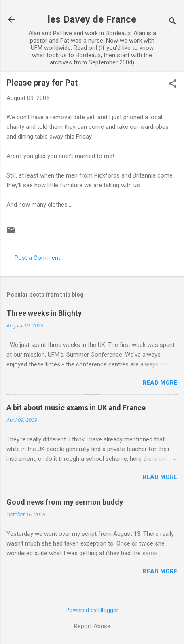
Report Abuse (92, 626)
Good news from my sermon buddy (65, 502)
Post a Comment (37, 258)
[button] (173, 84)
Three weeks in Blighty (44, 313)
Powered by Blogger (92, 610)
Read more (160, 383)
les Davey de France (92, 19)
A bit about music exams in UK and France (76, 408)
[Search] (173, 22)
